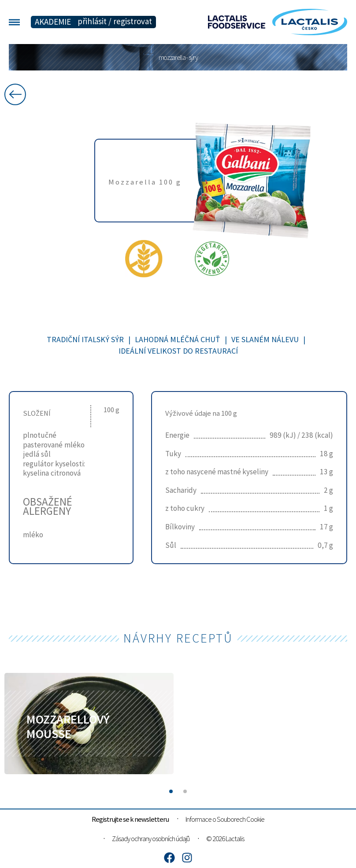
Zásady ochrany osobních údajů (150, 840)
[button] (171, 792)
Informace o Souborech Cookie (226, 820)
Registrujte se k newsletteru (130, 820)
